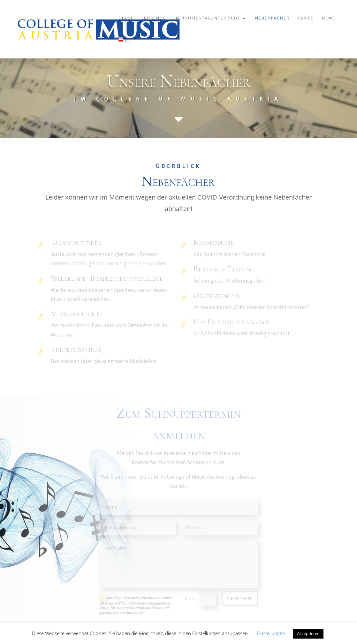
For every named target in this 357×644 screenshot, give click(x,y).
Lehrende (154, 18)
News (329, 18)
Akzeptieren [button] (308, 633)
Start (126, 18)
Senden (240, 599)
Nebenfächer (272, 18)
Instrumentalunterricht (207, 18)
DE (125, 40)
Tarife (306, 18)
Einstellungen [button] (271, 633)
